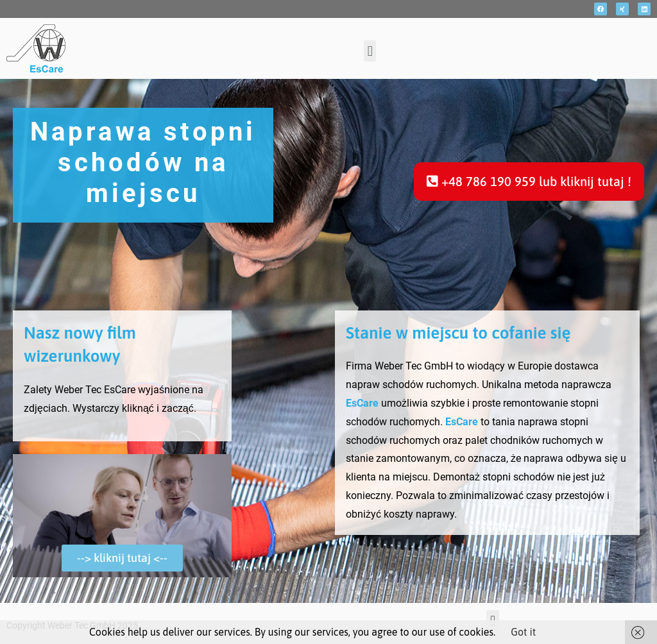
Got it (523, 632)
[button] (370, 51)
